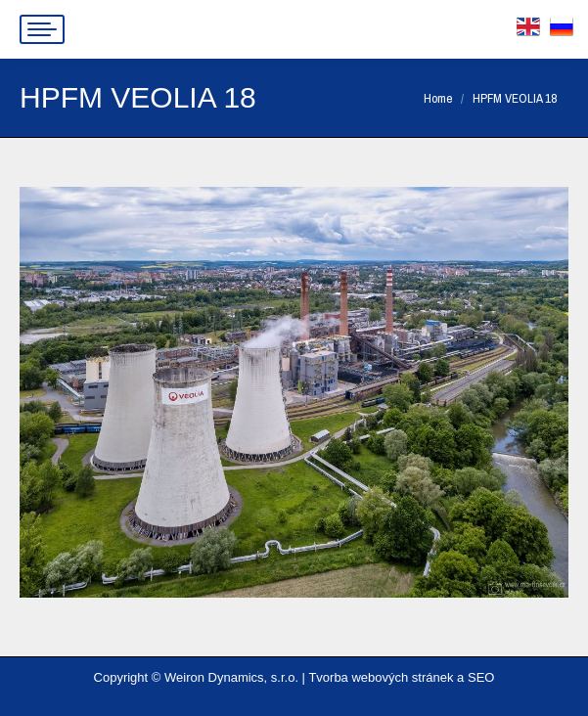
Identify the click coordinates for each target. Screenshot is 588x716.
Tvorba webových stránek (381, 677)
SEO (481, 677)
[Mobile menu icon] (42, 29)
